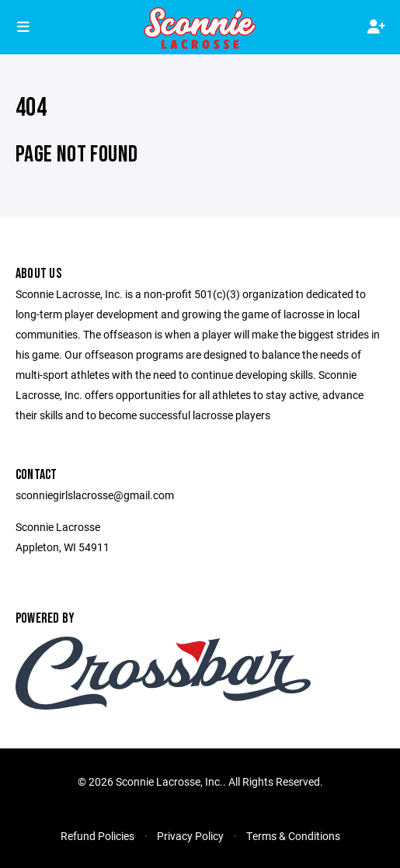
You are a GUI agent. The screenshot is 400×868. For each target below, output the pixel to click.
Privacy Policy (190, 836)
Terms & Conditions (293, 836)
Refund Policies (97, 836)
